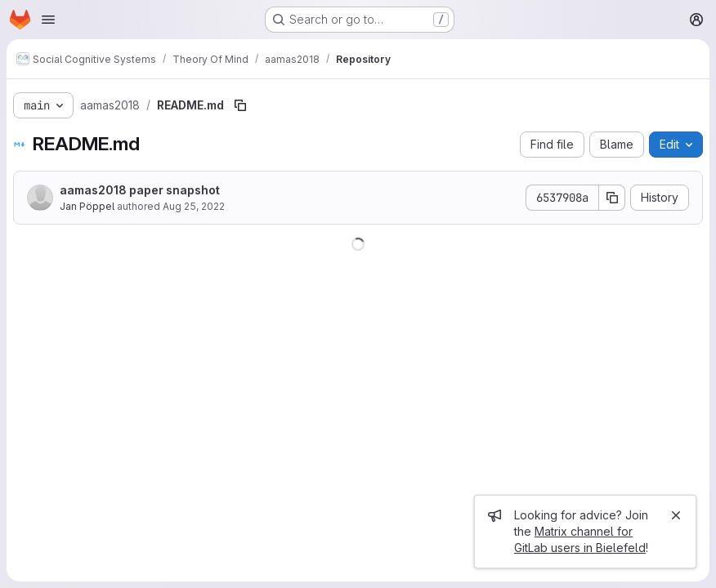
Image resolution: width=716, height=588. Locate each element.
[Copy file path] (240, 105)
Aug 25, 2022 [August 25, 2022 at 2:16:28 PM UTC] (194, 206)
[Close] (676, 515)
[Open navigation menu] (48, 20)
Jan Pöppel (87, 206)
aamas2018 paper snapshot (140, 190)
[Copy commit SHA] (612, 198)
